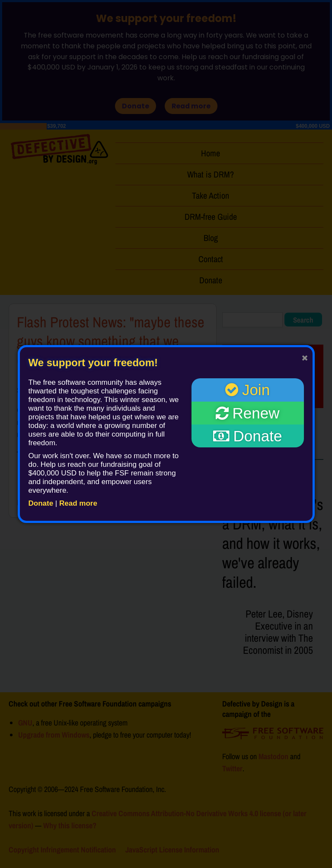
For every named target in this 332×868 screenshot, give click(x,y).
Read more (78, 503)
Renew (248, 413)
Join (247, 390)
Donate (41, 503)
